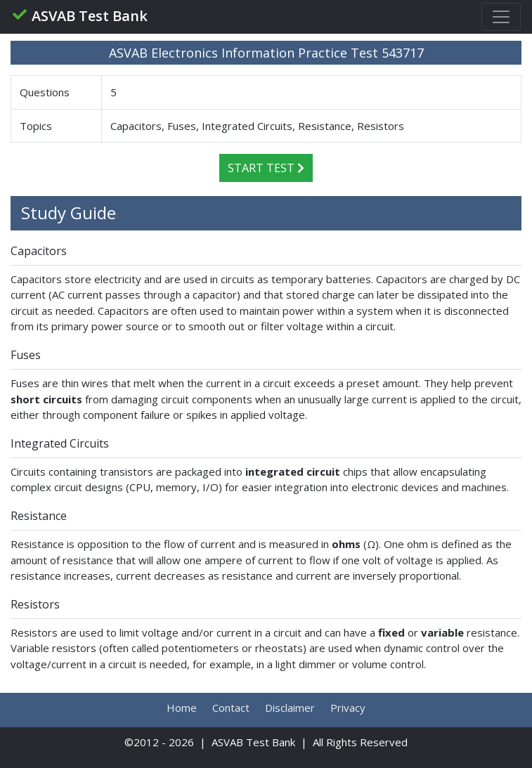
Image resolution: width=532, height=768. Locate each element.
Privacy (348, 708)
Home (182, 708)
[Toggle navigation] (501, 17)
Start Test (266, 168)
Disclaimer (290, 708)
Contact (231, 708)
